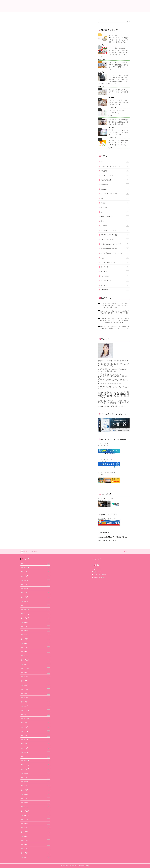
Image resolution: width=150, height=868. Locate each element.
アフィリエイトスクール (119, 15)
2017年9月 (35, 672)
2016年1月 (35, 756)
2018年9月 (35, 622)
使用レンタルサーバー (97, 15)
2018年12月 (35, 610)
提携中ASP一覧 (53, 15)
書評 (115, 198)
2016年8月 (35, 727)
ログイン (97, 569)
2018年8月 (35, 626)
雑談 (115, 221)
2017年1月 (35, 706)
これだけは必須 (31, 15)
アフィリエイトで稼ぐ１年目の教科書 (114, 402)
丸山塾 (115, 203)
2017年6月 (35, 685)
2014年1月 (35, 857)
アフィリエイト (115, 281)
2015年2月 (35, 803)
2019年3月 (35, 597)
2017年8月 (35, 677)
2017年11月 (35, 664)
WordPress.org (99, 577)
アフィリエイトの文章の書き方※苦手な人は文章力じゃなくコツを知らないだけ (118, 122)
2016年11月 (35, 714)
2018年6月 (35, 635)
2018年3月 (35, 647)
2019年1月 (35, 605)
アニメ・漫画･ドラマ (115, 262)
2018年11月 (35, 614)
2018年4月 (35, 643)
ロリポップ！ (102, 475)
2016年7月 (35, 731)
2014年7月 (35, 832)
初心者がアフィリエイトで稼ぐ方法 (75, 6)
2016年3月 (35, 748)
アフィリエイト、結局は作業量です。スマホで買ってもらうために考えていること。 (118, 143)
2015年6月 (35, 786)
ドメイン (115, 271)
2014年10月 (35, 819)
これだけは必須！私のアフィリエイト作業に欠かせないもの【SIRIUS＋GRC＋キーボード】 (118, 66)
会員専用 (115, 171)
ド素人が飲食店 (115, 180)
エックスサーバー (104, 446)
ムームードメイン (104, 501)
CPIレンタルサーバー (105, 461)
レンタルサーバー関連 (115, 230)
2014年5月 (35, 840)
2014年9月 (35, 824)
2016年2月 (35, 752)
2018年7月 (35, 631)
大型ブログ (115, 290)
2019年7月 (35, 580)
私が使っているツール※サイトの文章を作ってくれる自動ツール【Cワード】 (118, 132)
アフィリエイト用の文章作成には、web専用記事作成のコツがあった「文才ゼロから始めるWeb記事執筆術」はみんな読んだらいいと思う (114, 79)
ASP (115, 212)
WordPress (115, 207)
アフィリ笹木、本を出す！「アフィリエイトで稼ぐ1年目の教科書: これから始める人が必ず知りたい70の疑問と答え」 (113, 52)
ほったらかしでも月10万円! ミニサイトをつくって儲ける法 (118, 92)
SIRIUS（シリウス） (115, 239)
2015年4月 (35, 794)
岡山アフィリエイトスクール (115, 166)
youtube (115, 189)
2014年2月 (35, 853)
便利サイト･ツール (115, 216)
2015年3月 (35, 798)
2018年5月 (35, 639)
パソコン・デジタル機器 (115, 235)
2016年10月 (35, 719)
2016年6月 (35, 735)
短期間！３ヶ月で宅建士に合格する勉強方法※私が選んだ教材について (115, 312)
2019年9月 (35, 572)
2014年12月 (35, 811)
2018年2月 (35, 652)
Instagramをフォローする (107, 541)
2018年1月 (35, 656)
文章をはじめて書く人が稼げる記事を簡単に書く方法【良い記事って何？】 (118, 102)
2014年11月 (35, 815)
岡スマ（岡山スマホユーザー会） (115, 253)
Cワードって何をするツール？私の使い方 (117, 112)
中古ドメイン (115, 276)
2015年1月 (35, 807)
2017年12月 (35, 660)
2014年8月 (35, 828)
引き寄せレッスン (115, 175)
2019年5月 (35, 589)
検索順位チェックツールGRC (107, 519)
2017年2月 (35, 702)
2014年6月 (35, 836)
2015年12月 (35, 761)
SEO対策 (115, 226)
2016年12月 (35, 710)
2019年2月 (35, 601)
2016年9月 (35, 723)
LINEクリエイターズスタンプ (115, 244)
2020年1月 (35, 563)
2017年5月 (35, 689)
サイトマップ (96, 559)
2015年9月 (35, 773)
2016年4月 (35, 744)
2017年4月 (35, 693)
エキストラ (115, 267)
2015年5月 (35, 790)
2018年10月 (35, 618)
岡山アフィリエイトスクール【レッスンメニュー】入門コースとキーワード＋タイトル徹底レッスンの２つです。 (118, 39)
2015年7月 (35, 782)
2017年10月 (35, 668)
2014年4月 (35, 844)
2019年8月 (35, 576)
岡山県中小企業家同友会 (115, 249)
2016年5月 (35, 740)
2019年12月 (35, 568)
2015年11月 (35, 765)
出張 (115, 258)
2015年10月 (35, 769)
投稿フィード (99, 572)
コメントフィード (100, 574)
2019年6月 (35, 584)
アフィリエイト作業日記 (75, 15)
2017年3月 (35, 698)
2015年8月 (35, 777)
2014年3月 (35, 849)
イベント (115, 285)
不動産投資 (115, 184)
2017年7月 (35, 681)
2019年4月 (35, 593)
